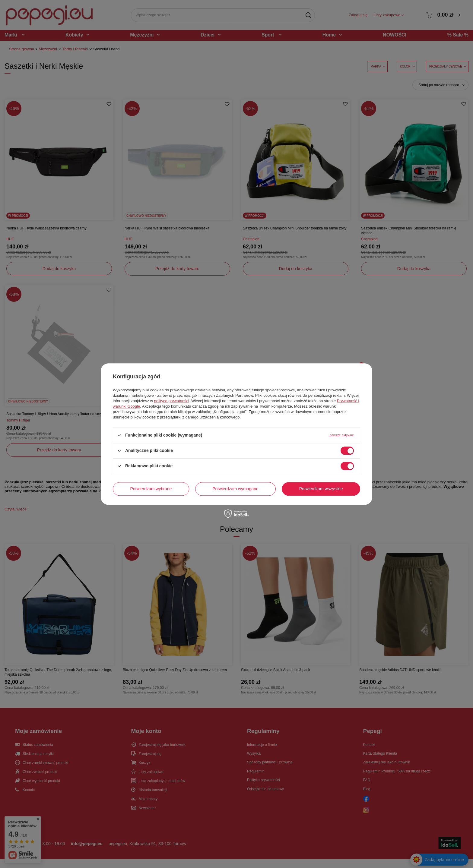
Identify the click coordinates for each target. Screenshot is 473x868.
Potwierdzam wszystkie (321, 489)
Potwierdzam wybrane (151, 489)
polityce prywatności (172, 401)
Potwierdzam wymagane (235, 489)
